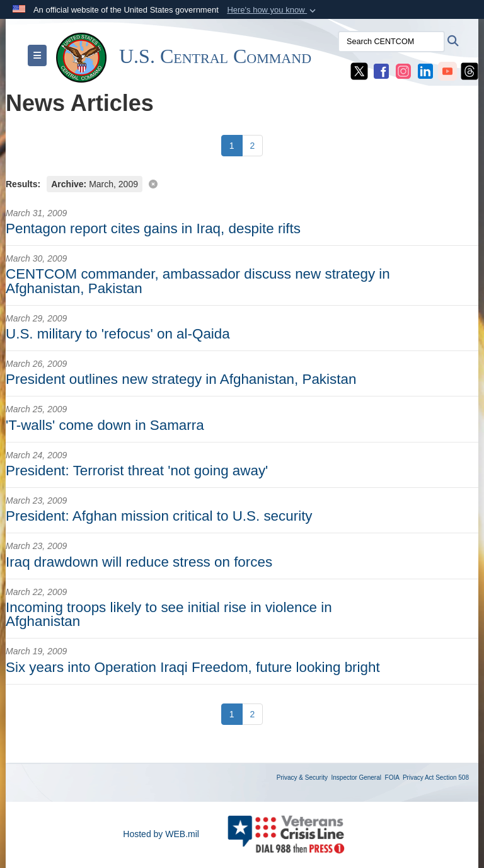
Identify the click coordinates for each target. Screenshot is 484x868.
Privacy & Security (302, 778)
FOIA (392, 778)
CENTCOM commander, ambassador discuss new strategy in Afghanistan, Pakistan (198, 281)
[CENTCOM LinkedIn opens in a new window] (425, 71)
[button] (273, 10)
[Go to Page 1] (232, 146)
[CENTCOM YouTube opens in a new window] (447, 71)
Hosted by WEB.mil (161, 834)
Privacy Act (418, 778)
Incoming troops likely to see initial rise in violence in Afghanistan (169, 614)
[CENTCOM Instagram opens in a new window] (403, 71)
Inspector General (357, 778)
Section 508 (452, 778)
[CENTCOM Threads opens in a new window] (470, 71)
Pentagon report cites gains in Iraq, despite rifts (153, 229)
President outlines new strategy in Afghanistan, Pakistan (181, 379)
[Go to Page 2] (253, 146)
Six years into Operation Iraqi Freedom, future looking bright (193, 667)
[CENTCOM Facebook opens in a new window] (381, 71)
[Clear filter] (242, 183)
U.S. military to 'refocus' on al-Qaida (118, 334)
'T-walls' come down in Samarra (105, 425)
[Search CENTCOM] (391, 42)
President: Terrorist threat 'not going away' (137, 471)
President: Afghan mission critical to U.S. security (159, 516)
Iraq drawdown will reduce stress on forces (139, 562)
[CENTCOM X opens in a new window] (359, 71)
